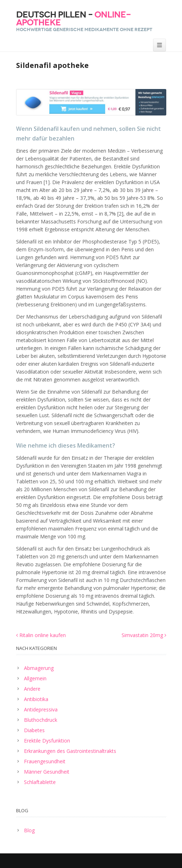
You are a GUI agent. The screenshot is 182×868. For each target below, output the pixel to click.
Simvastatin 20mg (144, 635)
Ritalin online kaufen (41, 635)
